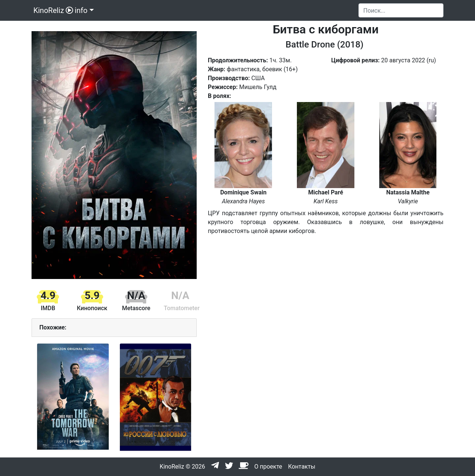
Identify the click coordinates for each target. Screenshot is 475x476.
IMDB (48, 308)
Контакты (302, 467)
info (81, 10)
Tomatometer (182, 308)
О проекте (268, 467)
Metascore (136, 308)
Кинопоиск (92, 308)
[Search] (401, 10)
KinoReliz (52, 10)
